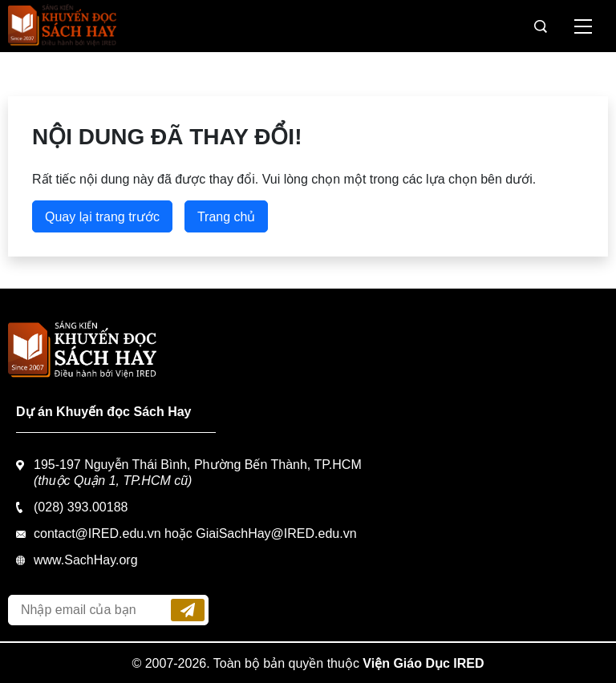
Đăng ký (188, 610)
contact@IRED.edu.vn (97, 533)
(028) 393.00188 (81, 507)
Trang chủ (227, 217)
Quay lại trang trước (102, 217)
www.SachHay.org (86, 560)
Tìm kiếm (541, 26)
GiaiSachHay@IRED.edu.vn (276, 533)
